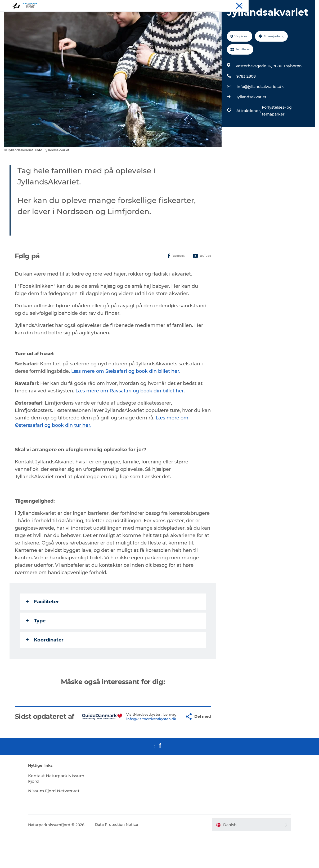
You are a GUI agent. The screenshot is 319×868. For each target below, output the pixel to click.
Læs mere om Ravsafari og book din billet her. (131, 416)
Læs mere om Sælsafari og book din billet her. (127, 396)
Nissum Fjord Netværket (61, 824)
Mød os (286, 5)
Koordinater (46, 665)
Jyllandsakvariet (251, 122)
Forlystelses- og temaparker (277, 136)
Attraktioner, (249, 136)
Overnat (257, 5)
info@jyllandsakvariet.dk (260, 112)
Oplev (241, 5)
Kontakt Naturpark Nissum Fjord (55, 811)
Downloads (305, 5)
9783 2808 (246, 101)
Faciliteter (43, 627)
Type (37, 646)
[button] (171, 746)
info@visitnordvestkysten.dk (139, 750)
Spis (272, 5)
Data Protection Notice (124, 858)
